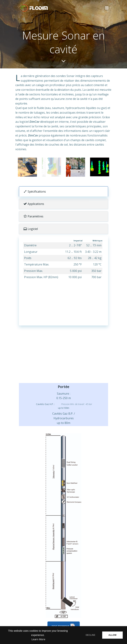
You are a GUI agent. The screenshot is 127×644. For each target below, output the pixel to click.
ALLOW (112, 635)
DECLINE (90, 635)
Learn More (38, 639)
